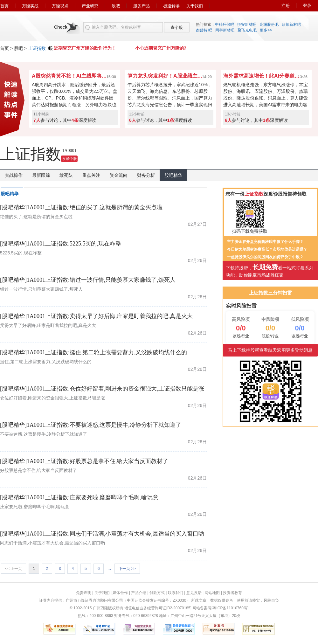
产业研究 (90, 6)
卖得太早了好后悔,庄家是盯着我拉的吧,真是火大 (48, 325)
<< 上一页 (14, 569)
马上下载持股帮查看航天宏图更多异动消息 (270, 350)
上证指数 (37, 48)
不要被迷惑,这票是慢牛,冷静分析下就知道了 (44, 434)
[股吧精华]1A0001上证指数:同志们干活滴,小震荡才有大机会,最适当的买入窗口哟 (102, 534)
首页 (4, 6)
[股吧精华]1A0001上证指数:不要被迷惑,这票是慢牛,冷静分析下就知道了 (91, 425)
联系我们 (176, 593)
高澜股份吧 (269, 24)
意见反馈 (194, 593)
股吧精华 (173, 175)
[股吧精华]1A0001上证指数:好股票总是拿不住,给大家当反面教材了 (84, 461)
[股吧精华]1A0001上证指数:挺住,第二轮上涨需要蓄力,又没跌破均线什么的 (93, 352)
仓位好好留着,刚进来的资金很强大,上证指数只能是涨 (52, 398)
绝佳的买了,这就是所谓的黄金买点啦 (36, 217)
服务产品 (142, 6)
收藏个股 (69, 159)
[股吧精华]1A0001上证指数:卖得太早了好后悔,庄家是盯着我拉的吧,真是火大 (96, 316)
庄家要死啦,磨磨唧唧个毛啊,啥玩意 (35, 507)
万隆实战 (30, 6)
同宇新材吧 (225, 30)
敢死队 (66, 175)
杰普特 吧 (204, 30)
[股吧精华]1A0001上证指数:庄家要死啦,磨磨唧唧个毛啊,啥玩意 (79, 497)
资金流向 (119, 175)
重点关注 (91, 175)
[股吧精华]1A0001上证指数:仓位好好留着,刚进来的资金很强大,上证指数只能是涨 (102, 389)
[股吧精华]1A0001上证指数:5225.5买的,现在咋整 (61, 244)
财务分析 (146, 175)
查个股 (177, 28)
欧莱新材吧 (291, 24)
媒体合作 (120, 593)
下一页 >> (127, 569)
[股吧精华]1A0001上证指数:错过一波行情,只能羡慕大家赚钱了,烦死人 (88, 280)
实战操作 (14, 175)
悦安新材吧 (247, 24)
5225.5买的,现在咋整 (21, 253)
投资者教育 (232, 593)
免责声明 (84, 593)
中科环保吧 (225, 24)
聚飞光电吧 (247, 30)
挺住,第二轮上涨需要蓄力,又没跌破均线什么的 (46, 362)
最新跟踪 (41, 175)
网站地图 (212, 593)
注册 (286, 6)
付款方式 (157, 593)
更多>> (266, 30)
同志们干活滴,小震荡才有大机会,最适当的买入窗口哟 (52, 543)
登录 (307, 6)
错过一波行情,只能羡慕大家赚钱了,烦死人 (41, 289)
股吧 (116, 6)
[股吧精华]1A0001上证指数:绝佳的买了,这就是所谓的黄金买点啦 (81, 207)
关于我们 (195, 6)
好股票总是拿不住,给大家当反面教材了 (38, 470)
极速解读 (171, 6)
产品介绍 (139, 593)
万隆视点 (60, 6)
